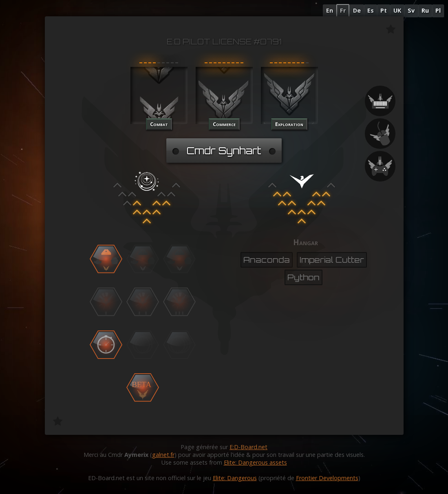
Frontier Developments (327, 478)
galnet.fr (163, 455)
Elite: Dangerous (235, 478)
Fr (343, 10)
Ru (425, 10)
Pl (438, 10)
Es (371, 10)
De (357, 10)
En (330, 10)
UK (397, 10)
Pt (384, 10)
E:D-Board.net (248, 447)
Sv (411, 10)
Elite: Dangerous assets (255, 462)
